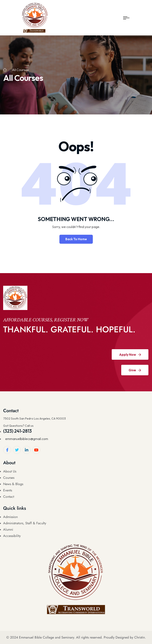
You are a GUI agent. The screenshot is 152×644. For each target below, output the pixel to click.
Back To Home (76, 239)
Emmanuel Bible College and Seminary (46, 637)
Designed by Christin (130, 637)
